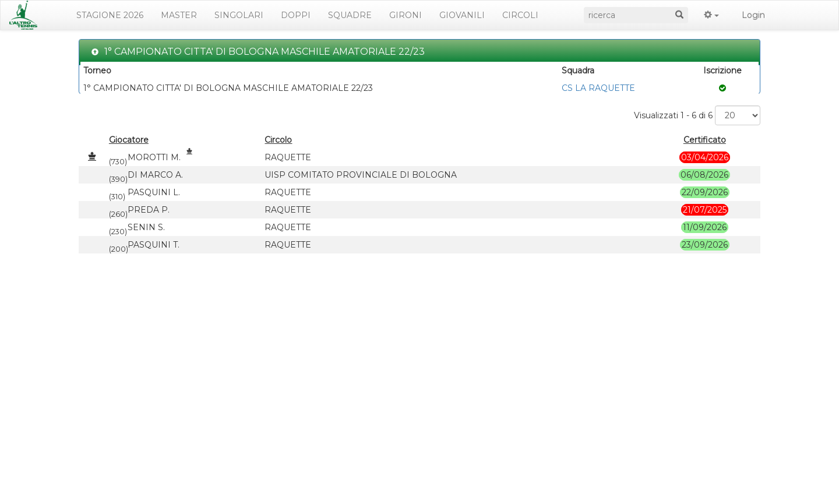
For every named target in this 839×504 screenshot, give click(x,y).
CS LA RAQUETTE (598, 88)
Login (753, 15)
